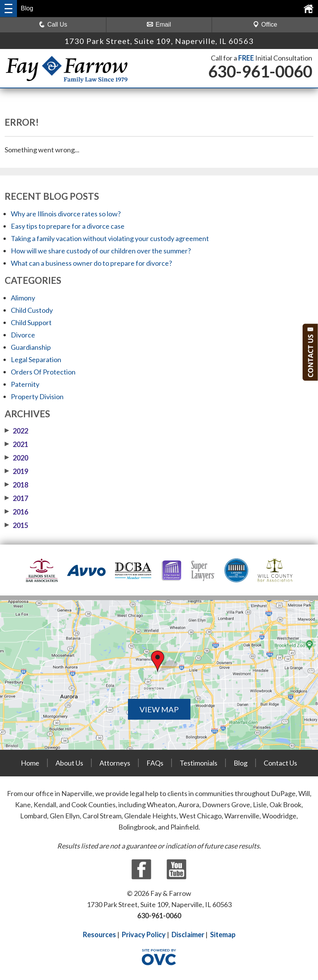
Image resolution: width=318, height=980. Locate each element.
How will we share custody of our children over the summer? (101, 251)
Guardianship (31, 347)
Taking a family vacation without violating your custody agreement (110, 238)
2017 (16, 498)
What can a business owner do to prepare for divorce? (91, 263)
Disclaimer (188, 934)
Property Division (37, 396)
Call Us (53, 24)
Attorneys (115, 763)
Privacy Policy (144, 934)
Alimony (23, 298)
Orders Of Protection (43, 372)
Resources (99, 934)
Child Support (31, 322)
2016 (16, 512)
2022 (16, 431)
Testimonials (199, 763)
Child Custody (32, 310)
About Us (69, 763)
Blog (241, 763)
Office (265, 24)
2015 (16, 525)
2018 (16, 485)
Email (159, 24)
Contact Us (280, 763)
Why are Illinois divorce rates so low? (66, 214)
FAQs (155, 763)
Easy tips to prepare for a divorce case (68, 226)
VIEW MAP (159, 709)
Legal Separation (36, 359)
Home (30, 763)
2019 (16, 471)
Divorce (23, 335)
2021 (16, 444)
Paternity (25, 384)
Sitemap (223, 934)
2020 (16, 458)
